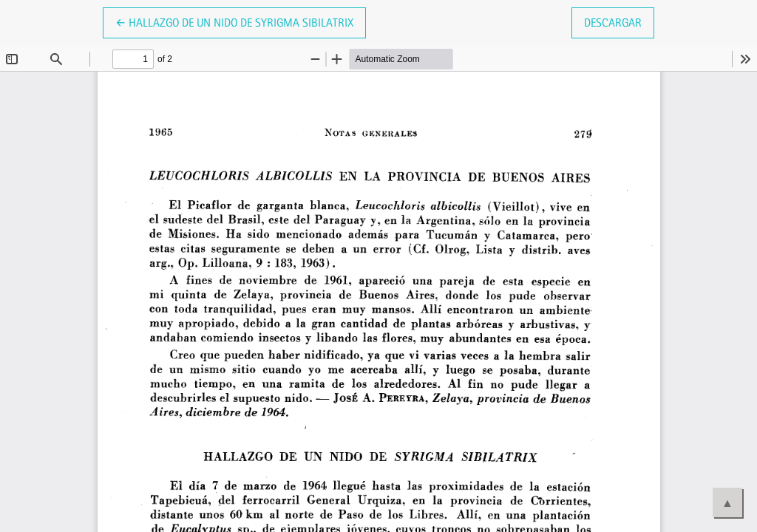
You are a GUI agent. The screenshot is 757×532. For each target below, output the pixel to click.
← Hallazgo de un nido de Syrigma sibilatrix (234, 21)
